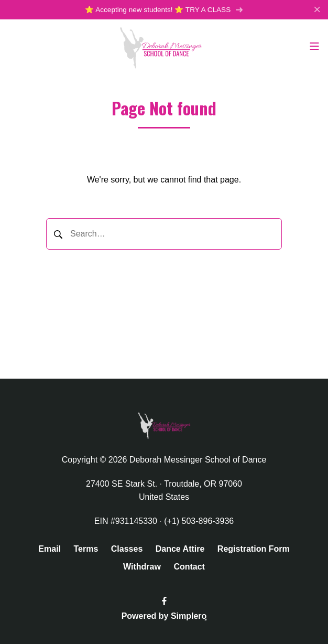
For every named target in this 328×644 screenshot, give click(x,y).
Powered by (164, 616)
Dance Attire (180, 549)
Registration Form (254, 549)
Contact (189, 567)
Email (50, 549)
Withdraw (142, 567)
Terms (86, 549)
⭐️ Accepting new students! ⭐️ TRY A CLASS (164, 10)
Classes (127, 549)
